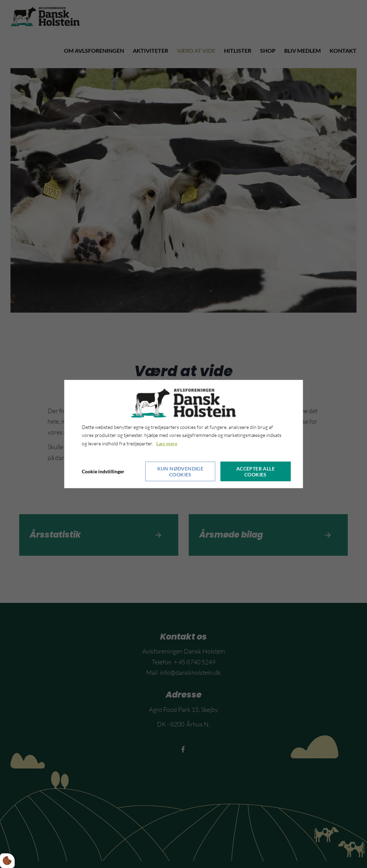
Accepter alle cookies (256, 472)
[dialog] (184, 434)
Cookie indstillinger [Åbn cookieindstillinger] (103, 471)
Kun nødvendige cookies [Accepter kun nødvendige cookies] (181, 472)
